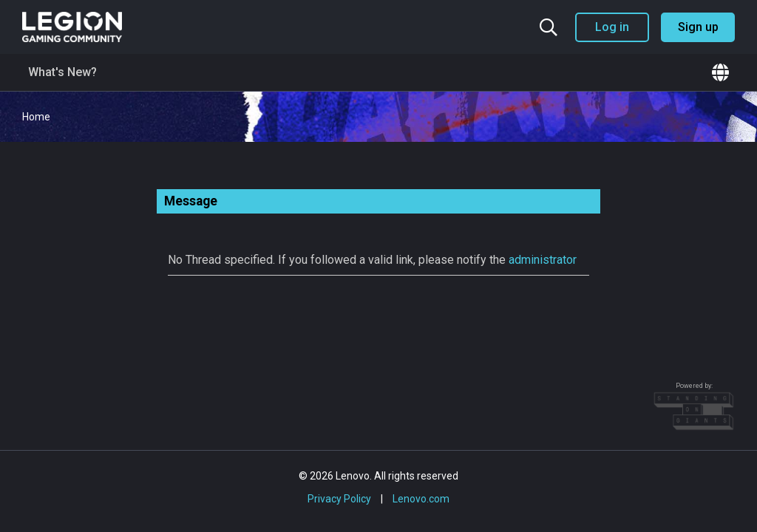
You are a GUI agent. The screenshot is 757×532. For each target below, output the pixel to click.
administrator (543, 260)
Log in (612, 27)
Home (36, 117)
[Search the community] (549, 27)
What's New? (62, 72)
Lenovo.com (421, 499)
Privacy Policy (339, 499)
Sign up (698, 27)
